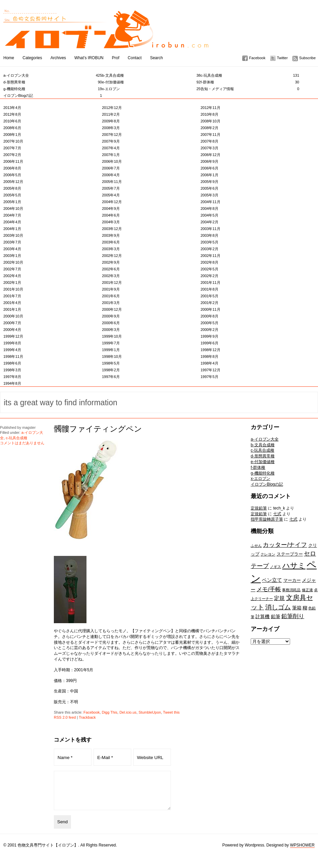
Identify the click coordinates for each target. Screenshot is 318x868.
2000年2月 (209, 330)
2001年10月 (13, 289)
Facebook (257, 58)
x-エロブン (151, 89)
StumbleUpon (150, 712)
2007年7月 (12, 148)
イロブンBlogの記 (53, 96)
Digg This (109, 712)
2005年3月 (209, 195)
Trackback (87, 717)
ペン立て (272, 580)
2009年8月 (111, 121)
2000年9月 (111, 316)
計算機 (262, 616)
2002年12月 (112, 256)
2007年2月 (12, 155)
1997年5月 (209, 377)
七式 (277, 514)
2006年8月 (12, 168)
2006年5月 (12, 175)
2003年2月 (209, 249)
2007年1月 (111, 155)
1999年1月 (111, 350)
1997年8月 (12, 377)
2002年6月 (111, 269)
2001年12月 (112, 282)
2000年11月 (210, 309)
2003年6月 (111, 242)
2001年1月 (12, 309)
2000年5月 (209, 323)
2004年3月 (111, 222)
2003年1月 (12, 256)
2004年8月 (209, 209)
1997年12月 (210, 370)
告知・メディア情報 (250, 89)
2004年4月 (12, 222)
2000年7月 (12, 323)
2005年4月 (111, 195)
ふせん (256, 545)
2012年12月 (112, 108)
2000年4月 (12, 330)
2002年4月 (12, 276)
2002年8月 (209, 262)
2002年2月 (209, 276)
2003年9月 (111, 235)
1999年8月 (12, 343)
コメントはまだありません (22, 443)
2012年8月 (12, 114)
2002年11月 (210, 256)
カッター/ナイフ (285, 545)
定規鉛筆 (259, 508)
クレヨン (268, 554)
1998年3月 (12, 370)
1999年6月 (209, 343)
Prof (116, 58)
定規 (279, 598)
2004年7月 (12, 215)
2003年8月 (209, 235)
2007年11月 (210, 135)
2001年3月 (111, 303)
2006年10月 (112, 161)
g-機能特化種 (53, 89)
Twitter (282, 58)
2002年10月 (13, 262)
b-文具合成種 (151, 75)
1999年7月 (111, 343)
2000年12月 (112, 309)
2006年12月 (210, 155)
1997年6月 (111, 377)
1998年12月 (210, 350)
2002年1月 (12, 282)
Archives (58, 58)
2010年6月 (12, 121)
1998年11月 (13, 356)
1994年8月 (12, 383)
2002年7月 (12, 269)
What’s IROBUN (89, 58)
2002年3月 (111, 276)
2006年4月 (111, 175)
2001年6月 (111, 296)
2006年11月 (13, 161)
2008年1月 (12, 135)
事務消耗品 (291, 590)
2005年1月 (12, 202)
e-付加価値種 (151, 82)
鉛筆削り (293, 616)
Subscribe (307, 58)
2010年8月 (209, 114)
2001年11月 (210, 282)
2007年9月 (111, 141)
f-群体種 (250, 82)
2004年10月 (13, 209)
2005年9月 (209, 182)
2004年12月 (112, 202)
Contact (135, 58)
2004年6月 (111, 215)
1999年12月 (13, 336)
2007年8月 (209, 141)
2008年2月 (209, 128)
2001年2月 (209, 303)
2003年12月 (112, 229)
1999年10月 (112, 336)
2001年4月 (12, 303)
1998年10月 (112, 356)
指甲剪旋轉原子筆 (267, 519)
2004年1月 (12, 229)
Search (156, 58)
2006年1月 (209, 175)
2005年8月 (12, 188)
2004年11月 (210, 202)
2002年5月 (209, 269)
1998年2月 (111, 370)
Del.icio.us (128, 712)
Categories (32, 58)
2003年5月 (209, 242)
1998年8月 (209, 356)
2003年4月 (12, 249)
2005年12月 (13, 182)
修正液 (307, 590)
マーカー (292, 580)
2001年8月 (209, 289)
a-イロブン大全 (53, 75)
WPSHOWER (302, 852)
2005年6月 (209, 188)
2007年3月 (209, 148)
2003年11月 (210, 229)
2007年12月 (112, 135)
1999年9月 (209, 336)
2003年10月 (13, 235)
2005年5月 (12, 195)
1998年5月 (111, 363)
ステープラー (290, 554)
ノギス (275, 567)
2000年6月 (111, 323)
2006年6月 (209, 168)
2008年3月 (111, 128)
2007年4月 (111, 148)
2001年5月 (209, 296)
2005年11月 (112, 182)
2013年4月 (12, 108)
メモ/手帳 (269, 589)
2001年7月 (12, 296)
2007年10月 (13, 141)
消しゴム (278, 607)
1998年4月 (209, 363)
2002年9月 (111, 262)
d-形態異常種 (53, 82)
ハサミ (294, 565)
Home (9, 58)
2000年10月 (13, 316)
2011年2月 (111, 114)
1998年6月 (12, 363)
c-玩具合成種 (250, 75)
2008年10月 (210, 121)
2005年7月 (111, 188)
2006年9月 (209, 161)
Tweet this (171, 712)
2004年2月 (209, 222)
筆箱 (297, 608)
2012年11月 (210, 108)
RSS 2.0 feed (65, 717)
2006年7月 (111, 168)
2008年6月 (12, 128)
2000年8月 (209, 316)
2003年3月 (111, 249)
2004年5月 (209, 215)
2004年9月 (111, 209)
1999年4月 (12, 350)
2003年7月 (12, 242)
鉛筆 (276, 616)
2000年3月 (111, 330)
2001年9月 (111, 289)
